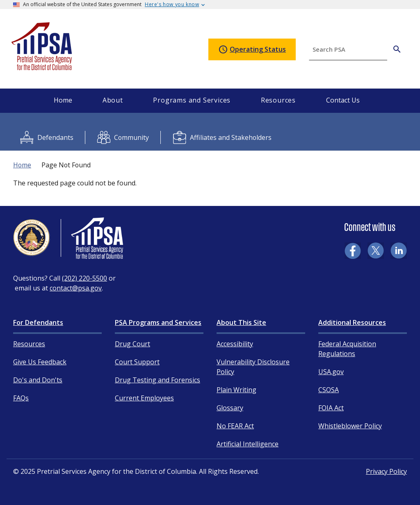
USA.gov (331, 372)
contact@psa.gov (76, 288)
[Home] (42, 67)
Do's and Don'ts (38, 380)
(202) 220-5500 (84, 278)
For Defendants (38, 322)
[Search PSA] (397, 49)
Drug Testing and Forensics (157, 380)
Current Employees (144, 398)
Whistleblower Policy (350, 426)
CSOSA (329, 390)
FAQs (21, 398)
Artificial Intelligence (248, 444)
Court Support (137, 362)
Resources (29, 344)
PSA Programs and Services (158, 322)
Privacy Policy (386, 471)
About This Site (241, 322)
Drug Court (132, 344)
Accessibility (235, 344)
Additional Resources (352, 322)
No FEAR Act (235, 426)
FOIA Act (331, 408)
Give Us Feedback (40, 362)
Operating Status (252, 50)
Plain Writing (236, 390)
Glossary (230, 408)
